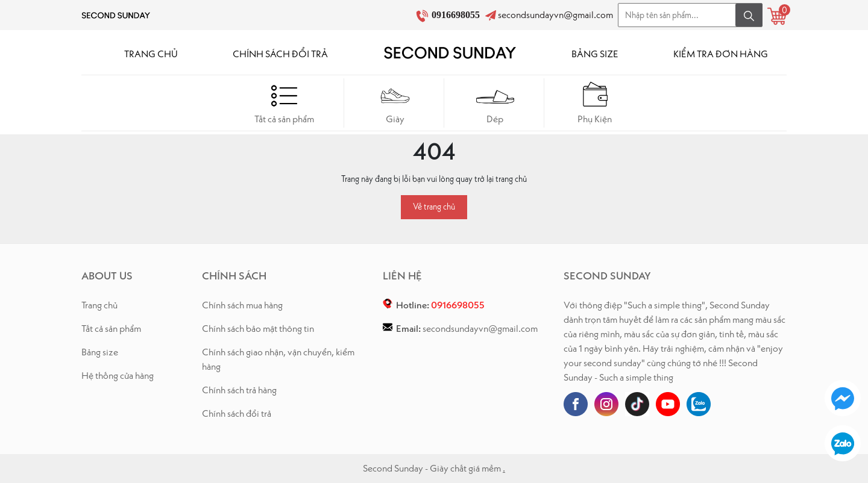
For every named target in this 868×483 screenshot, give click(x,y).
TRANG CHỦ (151, 54)
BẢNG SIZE (595, 54)
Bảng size (100, 352)
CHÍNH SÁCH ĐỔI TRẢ (280, 54)
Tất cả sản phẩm (284, 103)
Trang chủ (99, 305)
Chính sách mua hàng (242, 305)
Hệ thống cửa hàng (118, 375)
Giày (395, 103)
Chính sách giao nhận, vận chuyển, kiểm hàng (278, 359)
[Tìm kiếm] (749, 15)
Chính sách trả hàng (239, 390)
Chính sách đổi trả (237, 413)
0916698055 (457, 15)
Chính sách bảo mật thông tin (258, 329)
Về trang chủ (434, 207)
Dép (495, 103)
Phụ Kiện (595, 103)
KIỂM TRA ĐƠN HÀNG (721, 54)
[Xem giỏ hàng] (777, 16)
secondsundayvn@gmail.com (555, 15)
